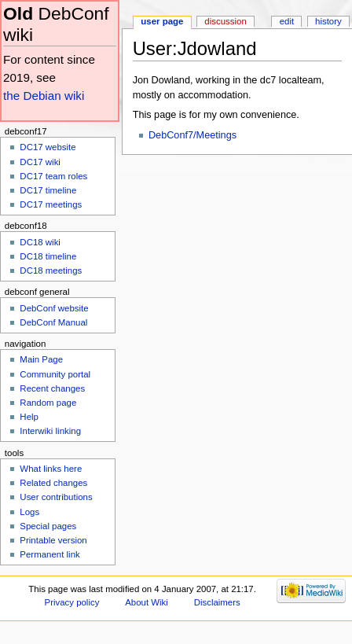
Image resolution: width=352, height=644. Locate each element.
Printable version (53, 540)
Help (29, 417)
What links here (51, 469)
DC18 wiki (40, 242)
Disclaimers (217, 602)
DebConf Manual (53, 322)
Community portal (55, 374)
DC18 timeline (48, 256)
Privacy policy (72, 602)
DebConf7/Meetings (192, 135)
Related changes (53, 483)
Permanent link (49, 554)
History (328, 21)
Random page (48, 403)
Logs (29, 512)
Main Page (41, 359)
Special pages (48, 526)
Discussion (225, 21)
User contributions (56, 497)
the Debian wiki (44, 96)
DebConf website (54, 308)
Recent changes (52, 388)
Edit (287, 21)
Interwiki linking (50, 431)
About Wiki (147, 602)
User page (162, 21)
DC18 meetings (51, 270)
